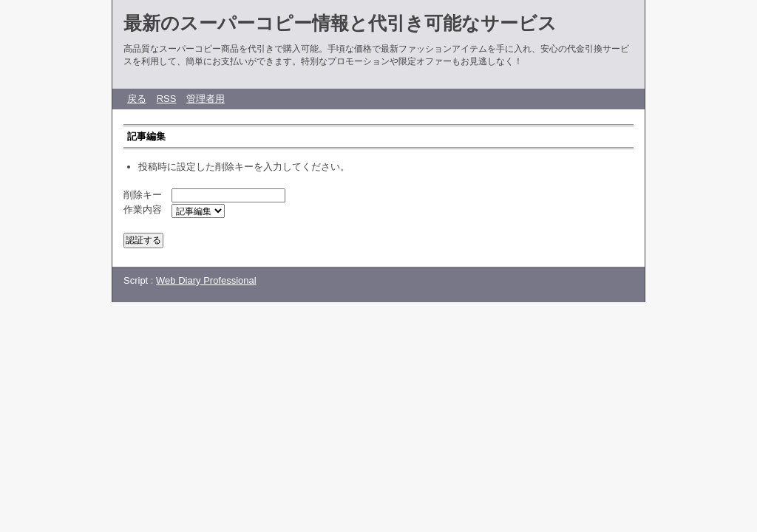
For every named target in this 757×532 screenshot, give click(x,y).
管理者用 (206, 99)
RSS (167, 99)
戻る (137, 99)
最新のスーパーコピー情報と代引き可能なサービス (340, 23)
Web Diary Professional (206, 280)
